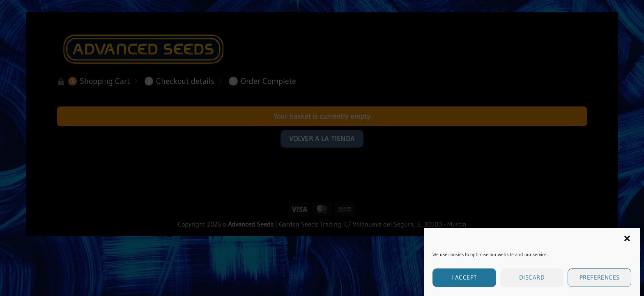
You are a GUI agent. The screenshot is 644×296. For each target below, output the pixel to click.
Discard (532, 280)
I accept (464, 280)
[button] (627, 241)
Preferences (600, 280)
